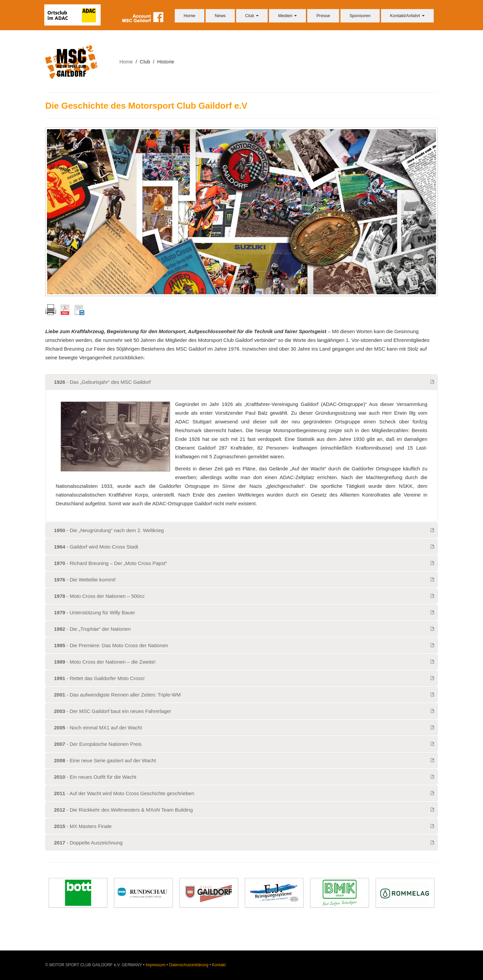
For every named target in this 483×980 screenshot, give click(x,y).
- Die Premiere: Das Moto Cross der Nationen (111, 645)
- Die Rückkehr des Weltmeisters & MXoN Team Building (123, 810)
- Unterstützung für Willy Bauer (95, 612)
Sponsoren (360, 16)
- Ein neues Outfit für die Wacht (95, 777)
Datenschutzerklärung (189, 965)
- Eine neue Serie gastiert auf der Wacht (105, 760)
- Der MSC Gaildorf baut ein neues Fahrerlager (113, 711)
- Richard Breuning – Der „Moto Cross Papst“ (111, 563)
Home (190, 16)
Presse (323, 16)
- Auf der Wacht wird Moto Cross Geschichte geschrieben (124, 793)
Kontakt (219, 965)
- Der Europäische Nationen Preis (98, 744)
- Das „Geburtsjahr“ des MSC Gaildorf (102, 382)
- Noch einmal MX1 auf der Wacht (98, 728)
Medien (287, 16)
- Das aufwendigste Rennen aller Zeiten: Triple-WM (117, 695)
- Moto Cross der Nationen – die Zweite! (105, 662)
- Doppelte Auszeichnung (88, 843)
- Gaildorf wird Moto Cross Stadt (96, 547)
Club (252, 16)
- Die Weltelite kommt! (85, 580)
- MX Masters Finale (83, 826)
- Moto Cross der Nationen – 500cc (99, 596)
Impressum (155, 965)
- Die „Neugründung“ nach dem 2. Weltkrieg (109, 530)
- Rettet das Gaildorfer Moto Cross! (99, 678)
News (220, 16)
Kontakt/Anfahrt (407, 16)
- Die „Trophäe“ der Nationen (92, 629)
